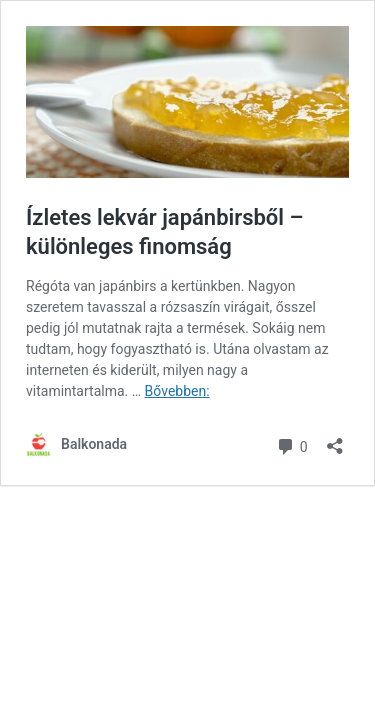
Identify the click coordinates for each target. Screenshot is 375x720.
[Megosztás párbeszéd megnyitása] (335, 439)
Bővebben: (177, 391)
